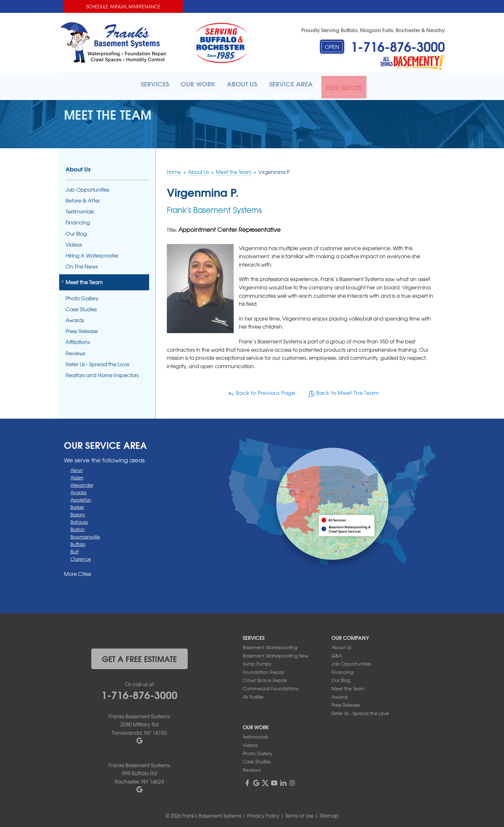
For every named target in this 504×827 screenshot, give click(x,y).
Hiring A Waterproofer (92, 254)
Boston (78, 527)
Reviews (75, 351)
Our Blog (76, 232)
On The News (82, 265)
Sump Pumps (257, 662)
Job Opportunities (87, 188)
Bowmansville (85, 535)
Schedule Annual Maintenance (123, 6)
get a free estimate (139, 657)
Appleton (81, 498)
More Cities (77, 572)
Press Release (82, 329)
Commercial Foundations (270, 687)
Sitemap (329, 814)
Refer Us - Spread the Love (97, 362)
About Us (78, 167)
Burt (75, 550)
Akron (77, 468)
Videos (74, 243)
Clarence (81, 557)
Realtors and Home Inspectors (102, 373)
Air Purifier (253, 695)
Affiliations (78, 340)
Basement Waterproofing (270, 646)
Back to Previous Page (262, 391)
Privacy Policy (263, 814)
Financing (78, 221)
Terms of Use (299, 814)
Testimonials (80, 210)
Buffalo (78, 542)
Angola (78, 490)
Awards (75, 318)
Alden (77, 476)
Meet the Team (84, 281)
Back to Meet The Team (344, 391)
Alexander (82, 483)
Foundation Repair (263, 670)
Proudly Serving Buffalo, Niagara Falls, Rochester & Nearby (373, 30)
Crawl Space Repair (265, 678)
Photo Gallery (82, 296)
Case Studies (81, 307)
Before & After (83, 199)
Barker (77, 505)
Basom (78, 513)
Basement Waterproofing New (276, 654)
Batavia (79, 520)
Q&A (337, 654)
